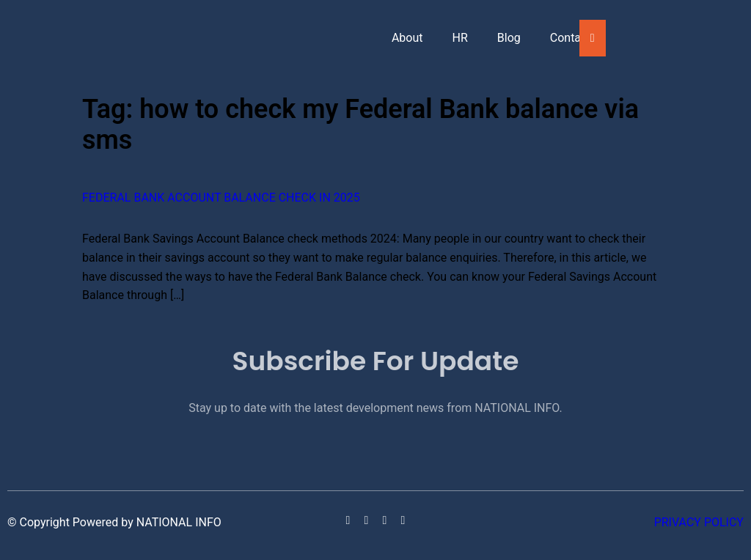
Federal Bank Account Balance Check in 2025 (221, 198)
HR (460, 38)
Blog (509, 38)
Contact (571, 38)
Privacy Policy (699, 522)
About (407, 38)
